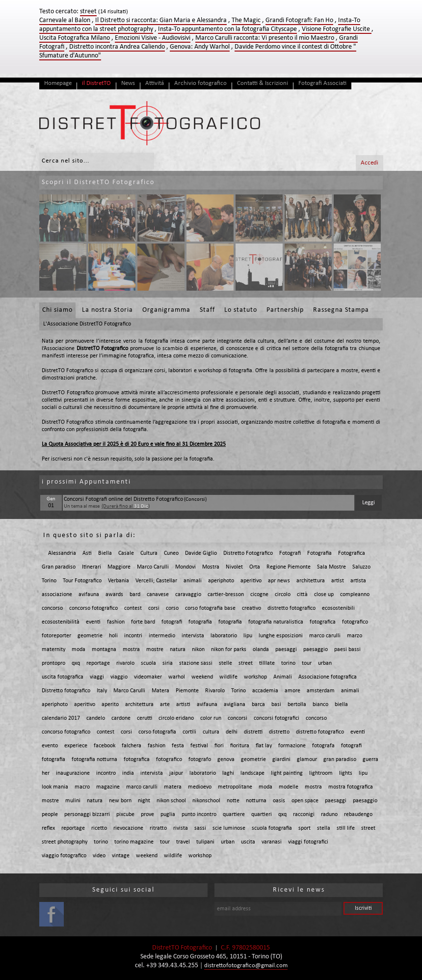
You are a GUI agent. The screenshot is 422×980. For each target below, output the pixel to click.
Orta (255, 567)
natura (178, 650)
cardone (121, 718)
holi (113, 636)
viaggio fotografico (64, 856)
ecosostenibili (338, 608)
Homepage (58, 83)
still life (346, 828)
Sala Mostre (331, 567)
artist (338, 581)
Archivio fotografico (200, 83)
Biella (105, 553)
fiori (219, 746)
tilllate (267, 663)
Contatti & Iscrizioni (263, 83)
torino (288, 663)
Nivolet (234, 567)
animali (193, 581)
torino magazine (134, 842)
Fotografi (290, 553)
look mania (55, 787)
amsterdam (321, 691)
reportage (98, 663)
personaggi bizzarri (87, 815)
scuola (148, 663)
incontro (106, 773)
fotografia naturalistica (276, 622)
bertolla (297, 705)
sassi (200, 828)
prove (147, 815)
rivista (181, 828)
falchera (132, 746)
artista (358, 581)
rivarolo (125, 663)
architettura (311, 581)
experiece (76, 746)
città (302, 595)
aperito (110, 705)
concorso (52, 608)
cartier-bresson (226, 595)
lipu (248, 636)
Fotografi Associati (322, 83)
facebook (105, 746)
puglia (168, 815)
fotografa (323, 746)
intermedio (162, 636)
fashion (116, 622)
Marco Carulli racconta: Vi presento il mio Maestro (265, 38)
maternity (53, 650)
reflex (48, 828)
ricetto (99, 828)
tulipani (205, 842)
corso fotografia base (210, 608)
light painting (287, 773)
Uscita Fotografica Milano (75, 38)
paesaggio (316, 650)
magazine (108, 787)
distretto (279, 732)
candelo (96, 718)
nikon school (171, 801)
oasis (279, 801)
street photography (65, 842)
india (128, 773)
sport (304, 828)
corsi (154, 608)
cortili (189, 732)
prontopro (53, 663)
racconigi (304, 815)
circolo (283, 595)
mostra (131, 650)
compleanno (355, 595)
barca (258, 705)
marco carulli (325, 636)
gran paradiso (340, 760)
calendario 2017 (61, 718)
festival (199, 746)
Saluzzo (361, 567)
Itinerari (92, 567)
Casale (126, 553)
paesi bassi (347, 650)
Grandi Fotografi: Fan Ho (299, 20)
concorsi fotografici (277, 718)
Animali (283, 677)
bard (135, 595)
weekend (202, 677)
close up (324, 595)
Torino (49, 581)
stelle (225, 663)
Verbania (119, 581)
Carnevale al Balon (65, 20)
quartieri (262, 815)
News (128, 83)
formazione (292, 746)
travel (183, 842)
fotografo (200, 760)
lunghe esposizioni (281, 636)
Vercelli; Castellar (156, 581)
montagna (104, 650)
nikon (198, 650)
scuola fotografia (272, 828)
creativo (251, 608)
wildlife (228, 677)
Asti (87, 553)
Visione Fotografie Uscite (337, 29)
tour (307, 663)
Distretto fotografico (66, 691)
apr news (279, 581)
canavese (158, 595)
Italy (102, 691)
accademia (265, 691)
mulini (73, 801)
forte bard (143, 622)
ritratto (158, 828)
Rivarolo (215, 691)
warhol (177, 677)
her (46, 773)
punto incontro (199, 815)
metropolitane (235, 787)
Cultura (149, 553)
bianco (320, 705)
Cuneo (171, 553)
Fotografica (352, 553)
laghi (228, 773)
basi (276, 705)
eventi (93, 622)
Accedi (369, 163)
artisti (183, 705)
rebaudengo (358, 815)
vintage (121, 856)
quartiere (234, 815)
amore (292, 691)
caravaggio (188, 595)
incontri (133, 636)
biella (341, 705)
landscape (252, 773)
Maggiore (119, 567)
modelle (289, 787)
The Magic (246, 20)
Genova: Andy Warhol (200, 47)
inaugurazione (73, 773)
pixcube (125, 815)
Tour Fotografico (82, 581)
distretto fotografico (291, 608)
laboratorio (224, 636)
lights (346, 773)
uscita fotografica (63, 677)
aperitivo (251, 581)
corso (172, 608)
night (144, 801)
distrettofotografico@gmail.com (246, 966)
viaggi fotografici (308, 842)
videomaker (148, 677)
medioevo (200, 787)
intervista (193, 636)
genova (226, 760)
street (246, 663)
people (50, 815)
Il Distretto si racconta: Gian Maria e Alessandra (161, 20)
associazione (57, 595)
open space (305, 801)
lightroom (321, 773)
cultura (211, 732)
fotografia (200, 622)
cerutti (145, 718)
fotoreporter (56, 636)
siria (168, 663)
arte (165, 705)
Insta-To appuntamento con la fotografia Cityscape (227, 29)
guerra (370, 760)
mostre (155, 650)
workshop (255, 677)
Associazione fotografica (328, 677)
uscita (248, 842)
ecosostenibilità (61, 622)
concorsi (237, 718)
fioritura (240, 746)
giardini (281, 760)
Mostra (211, 567)
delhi (232, 732)
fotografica (323, 622)
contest (133, 608)
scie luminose (229, 828)
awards (114, 595)
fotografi (172, 622)
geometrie (90, 636)
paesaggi (286, 650)
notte (233, 801)
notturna (256, 801)
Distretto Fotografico (248, 553)
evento (50, 746)
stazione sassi (196, 663)
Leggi (369, 503)
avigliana (235, 705)
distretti (253, 732)
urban (325, 663)
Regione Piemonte (289, 567)
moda (79, 650)
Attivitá (155, 83)
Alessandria (62, 553)
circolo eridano (176, 718)
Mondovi (185, 567)
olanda (261, 650)
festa (178, 746)
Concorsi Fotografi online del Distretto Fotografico (123, 499)
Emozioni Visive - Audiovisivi (153, 38)
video (99, 856)
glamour (307, 760)
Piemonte (187, 691)
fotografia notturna (94, 760)
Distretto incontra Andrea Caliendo (117, 47)
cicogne (259, 595)
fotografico (355, 622)
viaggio (119, 677)
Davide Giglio (201, 553)
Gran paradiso (59, 567)
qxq (76, 663)
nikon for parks (229, 650)
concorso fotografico (93, 608)
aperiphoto (221, 581)
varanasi (272, 842)
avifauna (89, 595)
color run (211, 718)
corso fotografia (157, 732)
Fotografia (319, 553)
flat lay (264, 746)
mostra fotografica (351, 787)
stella (324, 828)
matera (173, 787)
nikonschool (206, 801)
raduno (329, 815)
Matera (160, 691)
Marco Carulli (153, 567)
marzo (355, 636)
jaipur (176, 773)
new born (120, 801)
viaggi (97, 677)
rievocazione (128, 828)
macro (82, 787)
